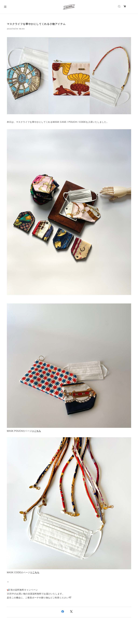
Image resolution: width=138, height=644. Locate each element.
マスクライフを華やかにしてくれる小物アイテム (36, 24)
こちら (38, 431)
